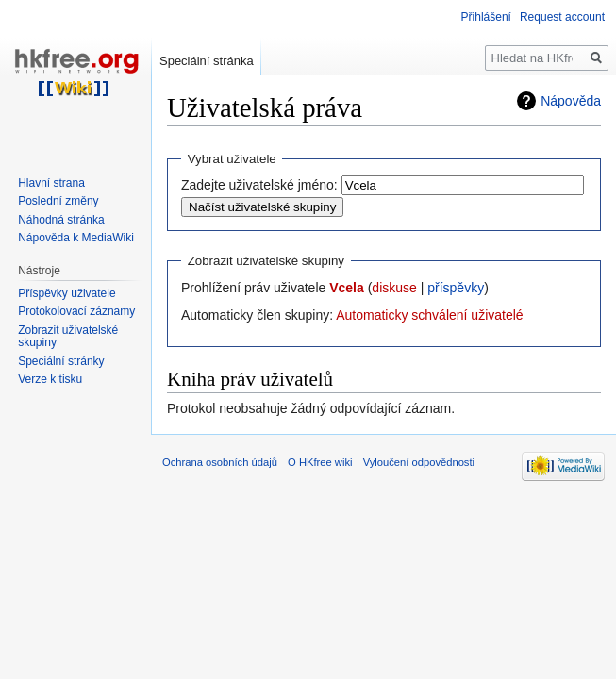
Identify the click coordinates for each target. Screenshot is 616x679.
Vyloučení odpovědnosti (419, 462)
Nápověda (571, 101)
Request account (562, 17)
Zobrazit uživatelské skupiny (68, 337)
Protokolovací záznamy (76, 311)
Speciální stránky (61, 361)
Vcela (347, 288)
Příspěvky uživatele (67, 293)
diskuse (394, 288)
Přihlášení (486, 17)
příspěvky (456, 288)
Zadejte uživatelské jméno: (259, 185)
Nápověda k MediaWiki (76, 238)
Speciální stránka (207, 61)
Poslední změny (58, 201)
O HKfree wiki (320, 462)
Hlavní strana (51, 183)
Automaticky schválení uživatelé (429, 315)
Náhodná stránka (61, 220)
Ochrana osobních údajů (220, 462)
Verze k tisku (50, 379)
